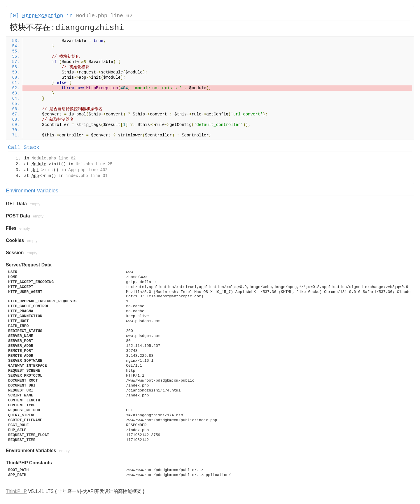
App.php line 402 (88, 170)
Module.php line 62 (104, 16)
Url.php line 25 (94, 164)
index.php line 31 (87, 176)
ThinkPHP (16, 491)
